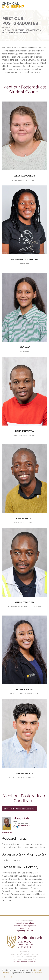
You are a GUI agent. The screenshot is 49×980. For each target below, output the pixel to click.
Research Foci (24, 928)
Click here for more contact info (25, 962)
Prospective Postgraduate (25, 923)
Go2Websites (37, 973)
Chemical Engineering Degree (24, 926)
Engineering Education (25, 931)
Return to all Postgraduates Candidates (19, 809)
